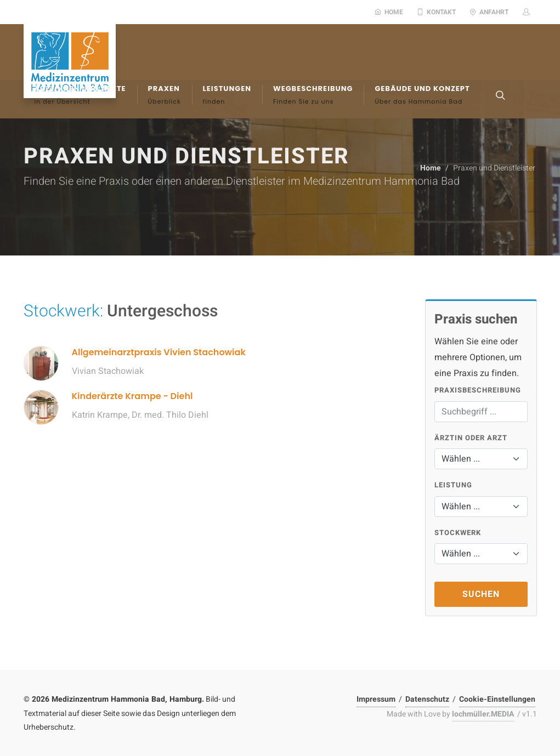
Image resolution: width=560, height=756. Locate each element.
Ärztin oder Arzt (471, 438)
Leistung (453, 485)
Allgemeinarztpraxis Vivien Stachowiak (159, 352)
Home (389, 12)
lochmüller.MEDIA (483, 714)
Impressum (376, 699)
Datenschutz (427, 699)
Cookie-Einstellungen (497, 699)
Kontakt (436, 12)
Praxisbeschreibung (478, 390)
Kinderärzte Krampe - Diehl (132, 396)
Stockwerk (458, 533)
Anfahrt (489, 12)
